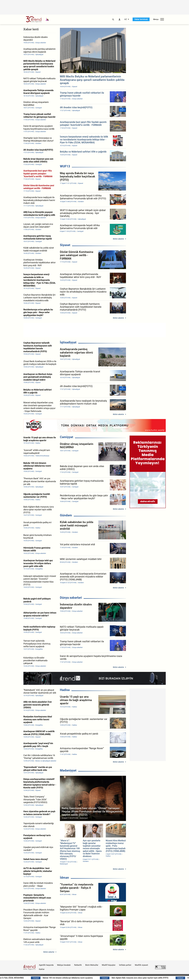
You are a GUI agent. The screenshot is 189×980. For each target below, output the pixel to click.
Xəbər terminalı (141, 19)
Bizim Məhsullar (92, 965)
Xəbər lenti (31, 29)
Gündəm (66, 515)
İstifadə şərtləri (125, 965)
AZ (126, 19)
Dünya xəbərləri (71, 598)
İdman (64, 878)
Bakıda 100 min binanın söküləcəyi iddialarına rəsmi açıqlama (85, 978)
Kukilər (42, 969)
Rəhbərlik (78, 965)
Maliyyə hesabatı (64, 965)
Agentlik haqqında (46, 965)
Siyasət (65, 245)
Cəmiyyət (67, 437)
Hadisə (65, 690)
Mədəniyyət (68, 770)
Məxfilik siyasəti (141, 965)
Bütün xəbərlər (118, 239)
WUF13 (65, 166)
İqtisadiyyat (68, 342)
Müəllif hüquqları (109, 965)
